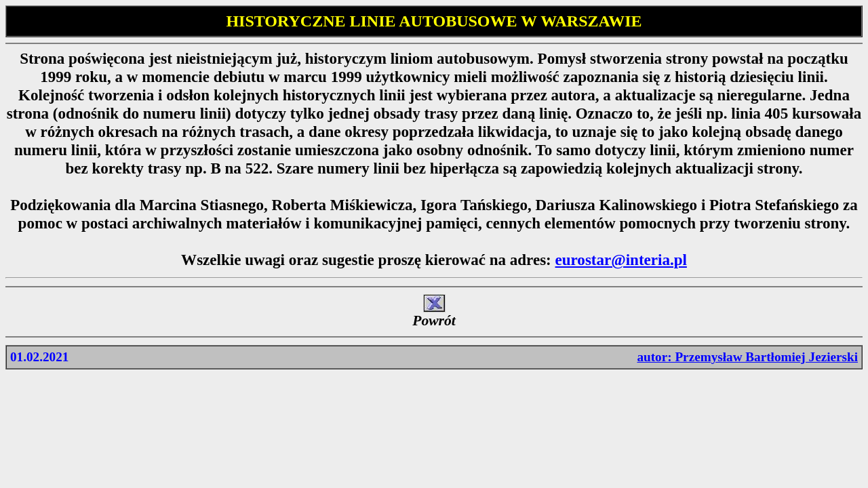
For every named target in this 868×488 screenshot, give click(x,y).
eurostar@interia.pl (621, 260)
